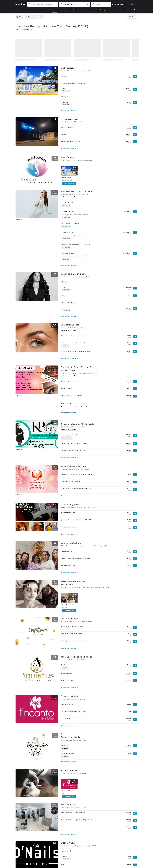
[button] (43, 4)
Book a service (69, 183)
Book (135, 76)
